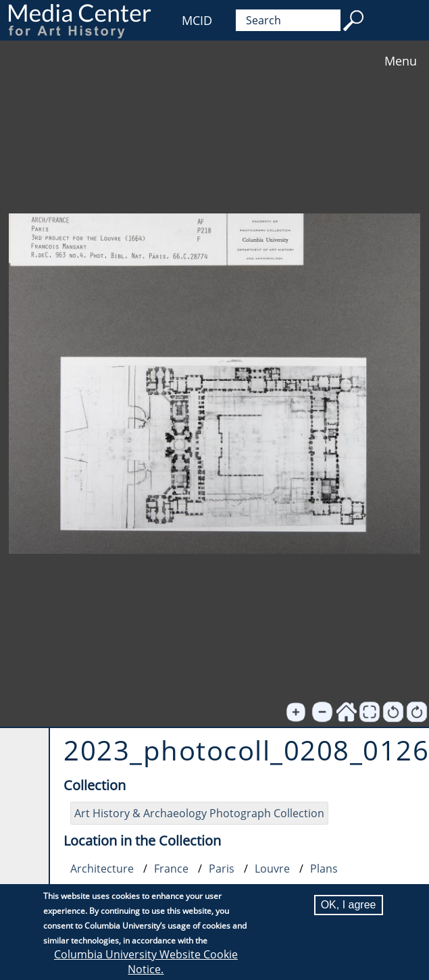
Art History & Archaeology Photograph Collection (199, 813)
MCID (197, 20)
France (171, 869)
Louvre (272, 869)
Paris (222, 869)
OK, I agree (349, 905)
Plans (324, 869)
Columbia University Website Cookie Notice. (146, 962)
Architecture (102, 869)
